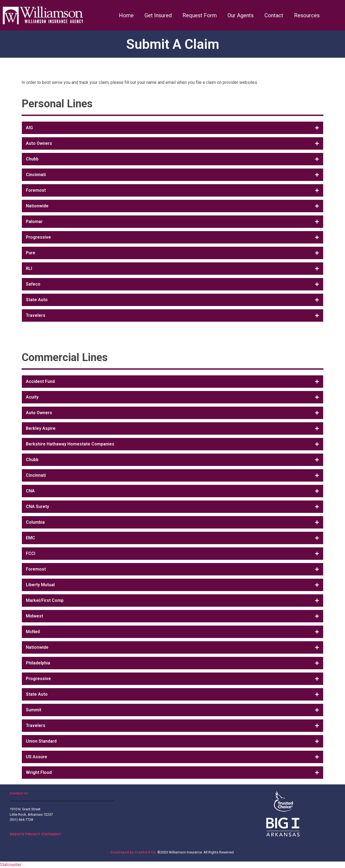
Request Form (200, 15)
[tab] (172, 128)
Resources (307, 15)
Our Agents (241, 15)
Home (126, 15)
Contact (274, 15)
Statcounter (11, 865)
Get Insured (158, 15)
